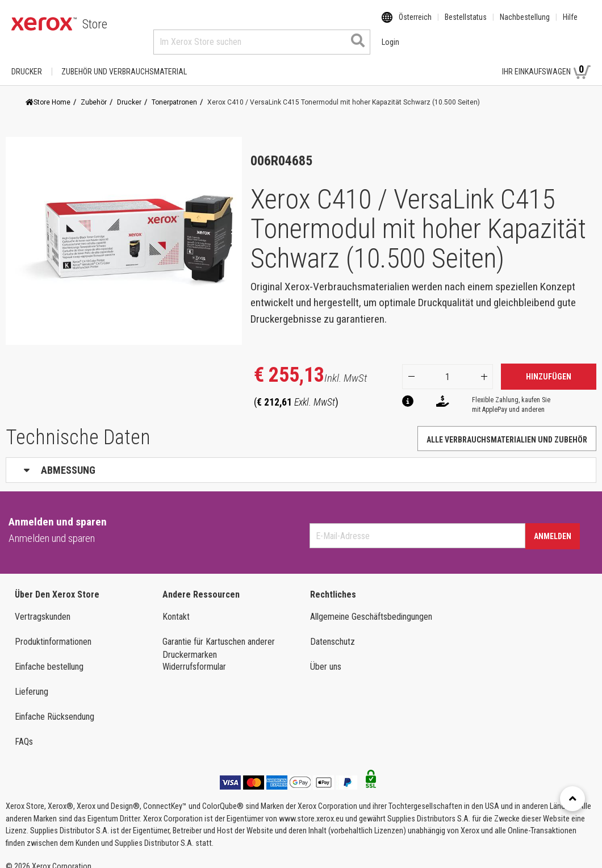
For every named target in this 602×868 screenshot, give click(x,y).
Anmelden (553, 525)
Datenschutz (333, 631)
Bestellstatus (466, 24)
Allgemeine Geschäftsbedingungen (371, 606)
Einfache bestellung (49, 656)
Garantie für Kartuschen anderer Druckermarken (219, 637)
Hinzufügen (549, 366)
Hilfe (570, 24)
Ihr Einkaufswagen (546, 60)
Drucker (27, 61)
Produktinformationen (53, 631)
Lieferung (32, 681)
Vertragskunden (43, 606)
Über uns (326, 656)
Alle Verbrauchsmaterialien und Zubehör (507, 429)
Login (473, 61)
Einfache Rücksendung (55, 706)
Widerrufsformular (194, 656)
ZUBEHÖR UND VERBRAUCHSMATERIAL (124, 61)
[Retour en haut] (572, 799)
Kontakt (176, 606)
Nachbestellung (525, 24)
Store (95, 24)
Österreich (415, 24)
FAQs (24, 731)
